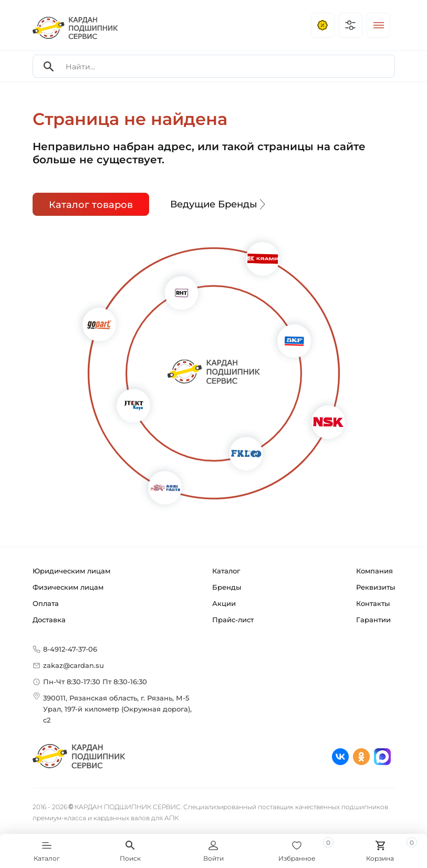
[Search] (49, 66)
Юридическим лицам (71, 571)
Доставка (49, 620)
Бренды (227, 587)
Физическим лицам (68, 587)
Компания (374, 571)
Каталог (226, 571)
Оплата (46, 603)
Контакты (373, 603)
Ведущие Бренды (219, 204)
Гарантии (373, 620)
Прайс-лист (233, 620)
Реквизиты (376, 587)
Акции (224, 603)
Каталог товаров (91, 205)
